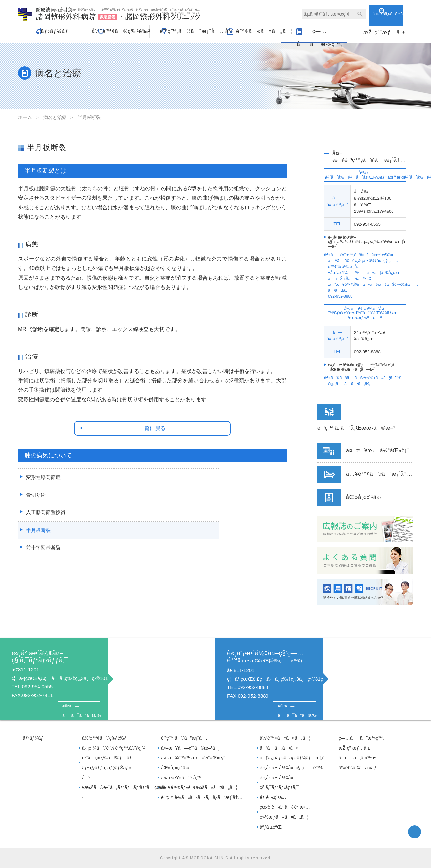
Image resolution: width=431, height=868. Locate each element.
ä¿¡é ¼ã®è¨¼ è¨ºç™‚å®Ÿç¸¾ (114, 748)
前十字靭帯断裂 (43, 555)
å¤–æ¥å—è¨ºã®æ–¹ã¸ (190, 748)
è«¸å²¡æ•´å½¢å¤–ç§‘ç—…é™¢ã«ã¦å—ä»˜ (363, 367)
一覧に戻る (152, 429)
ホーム (25, 117)
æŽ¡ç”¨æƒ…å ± (384, 31)
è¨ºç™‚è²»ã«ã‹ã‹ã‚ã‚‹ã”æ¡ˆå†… (202, 797)
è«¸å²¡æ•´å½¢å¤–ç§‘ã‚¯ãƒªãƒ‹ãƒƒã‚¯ (279, 782)
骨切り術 (35, 500)
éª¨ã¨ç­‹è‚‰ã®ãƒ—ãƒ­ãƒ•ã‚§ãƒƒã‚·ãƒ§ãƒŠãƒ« (108, 763)
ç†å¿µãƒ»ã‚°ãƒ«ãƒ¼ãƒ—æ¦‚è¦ (294, 758)
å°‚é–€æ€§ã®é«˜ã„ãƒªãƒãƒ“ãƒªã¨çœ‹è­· (119, 787)
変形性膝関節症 (43, 482)
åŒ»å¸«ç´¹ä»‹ (175, 768)
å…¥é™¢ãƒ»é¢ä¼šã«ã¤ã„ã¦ (199, 787)
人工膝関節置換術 (45, 519)
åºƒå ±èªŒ (271, 827)
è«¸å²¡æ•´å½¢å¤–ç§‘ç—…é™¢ (291, 768)
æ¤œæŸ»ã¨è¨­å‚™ (181, 778)
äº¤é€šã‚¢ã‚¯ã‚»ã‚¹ (357, 768)
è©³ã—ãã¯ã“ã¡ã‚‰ (79, 707)
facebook (415, 832)
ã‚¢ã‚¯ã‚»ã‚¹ (392, 14)
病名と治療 (55, 117)
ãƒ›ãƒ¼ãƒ (55, 31)
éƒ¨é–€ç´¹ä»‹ (273, 797)
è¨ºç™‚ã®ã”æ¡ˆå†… (187, 31)
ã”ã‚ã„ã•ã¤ (279, 748)
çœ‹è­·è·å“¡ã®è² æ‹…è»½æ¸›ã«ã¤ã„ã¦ (285, 812)
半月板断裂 (38, 537)
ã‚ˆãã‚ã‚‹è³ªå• (359, 758)
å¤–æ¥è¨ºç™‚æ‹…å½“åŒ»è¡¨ (193, 758)
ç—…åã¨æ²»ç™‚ (320, 33)
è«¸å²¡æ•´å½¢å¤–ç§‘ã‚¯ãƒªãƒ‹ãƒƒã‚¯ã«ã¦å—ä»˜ (368, 242)
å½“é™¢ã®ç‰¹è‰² (121, 31)
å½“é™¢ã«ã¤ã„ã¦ (253, 31)
